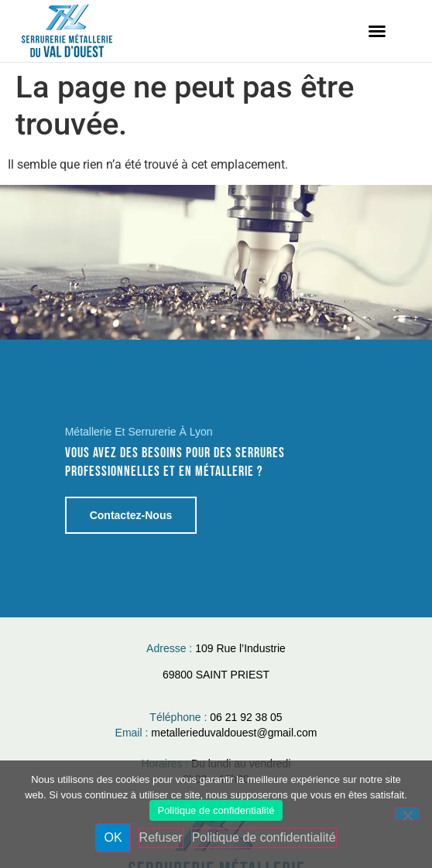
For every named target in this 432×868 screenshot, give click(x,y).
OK (113, 837)
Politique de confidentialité (216, 810)
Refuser (161, 837)
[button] (377, 31)
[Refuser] (407, 814)
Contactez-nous (131, 514)
